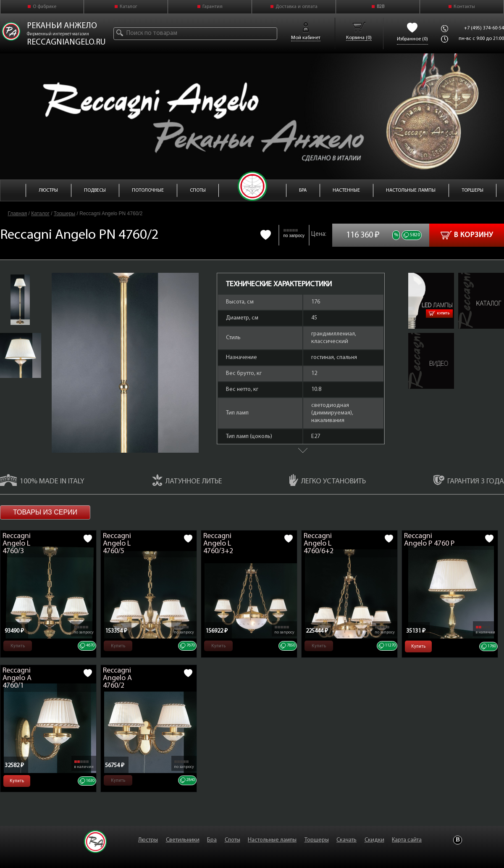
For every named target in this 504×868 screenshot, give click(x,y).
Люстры (148, 840)
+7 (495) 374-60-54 (484, 28)
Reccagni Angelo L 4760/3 (17, 544)
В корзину (467, 235)
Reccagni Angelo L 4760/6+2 (319, 544)
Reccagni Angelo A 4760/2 (117, 678)
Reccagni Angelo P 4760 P (429, 540)
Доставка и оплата (297, 7)
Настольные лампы (272, 840)
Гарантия (213, 7)
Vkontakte (458, 840)
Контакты (464, 7)
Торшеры (64, 214)
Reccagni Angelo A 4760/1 (17, 678)
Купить (439, 314)
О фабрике (45, 7)
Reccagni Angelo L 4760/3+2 (218, 544)
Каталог (129, 7)
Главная (18, 214)
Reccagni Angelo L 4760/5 (117, 544)
